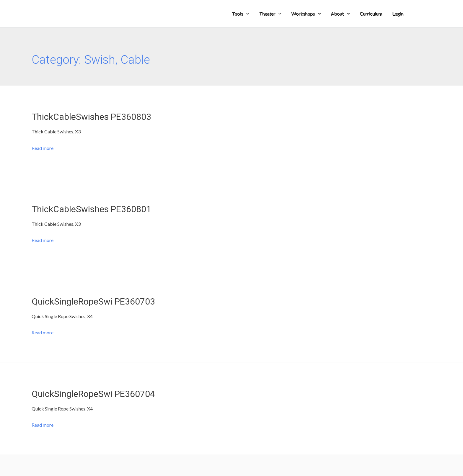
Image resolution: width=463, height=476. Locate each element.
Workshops (303, 13)
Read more (43, 148)
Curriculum (371, 13)
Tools (237, 13)
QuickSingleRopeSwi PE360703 (93, 301)
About (337, 13)
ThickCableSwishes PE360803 (91, 117)
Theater (267, 13)
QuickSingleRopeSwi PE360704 (93, 394)
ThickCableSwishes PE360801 (91, 209)
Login (398, 13)
